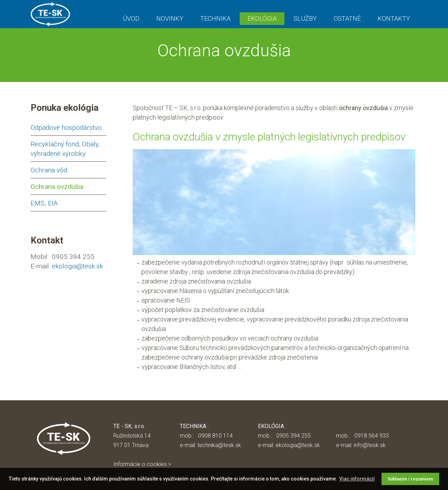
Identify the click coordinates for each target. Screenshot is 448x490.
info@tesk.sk (370, 445)
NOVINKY (170, 18)
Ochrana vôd (49, 170)
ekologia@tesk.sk (77, 266)
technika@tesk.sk (219, 445)
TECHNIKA (215, 18)
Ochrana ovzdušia (57, 187)
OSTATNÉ (347, 18)
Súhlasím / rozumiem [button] (410, 479)
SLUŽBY (305, 18)
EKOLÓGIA (262, 18)
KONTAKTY (394, 18)
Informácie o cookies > (142, 464)
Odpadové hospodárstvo (66, 128)
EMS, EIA (44, 203)
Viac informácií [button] (357, 479)
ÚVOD (131, 18)
